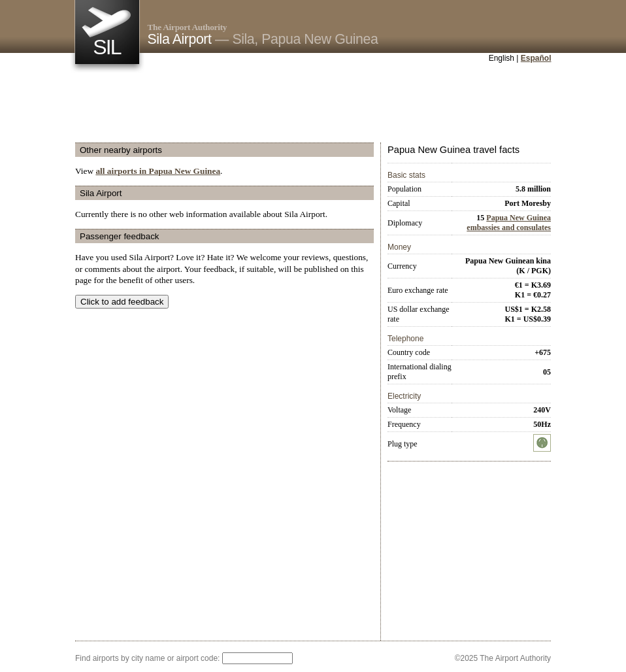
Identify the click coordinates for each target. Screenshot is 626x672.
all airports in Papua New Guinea (158, 171)
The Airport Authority (188, 27)
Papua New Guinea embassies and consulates (509, 223)
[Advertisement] (313, 104)
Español (536, 58)
